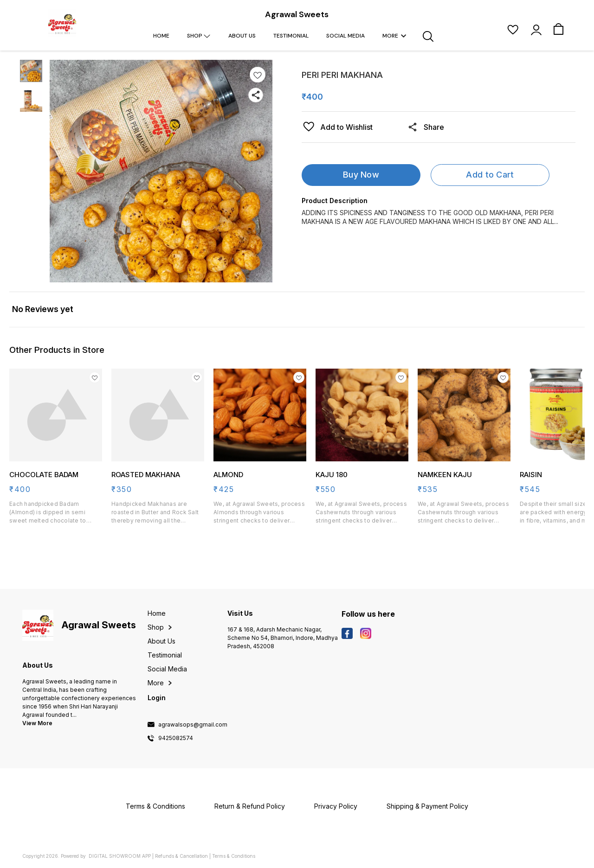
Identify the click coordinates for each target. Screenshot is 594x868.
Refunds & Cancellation (181, 856)
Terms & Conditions (234, 856)
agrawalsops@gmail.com (193, 725)
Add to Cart (490, 175)
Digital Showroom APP (120, 856)
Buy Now (361, 175)
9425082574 (176, 738)
